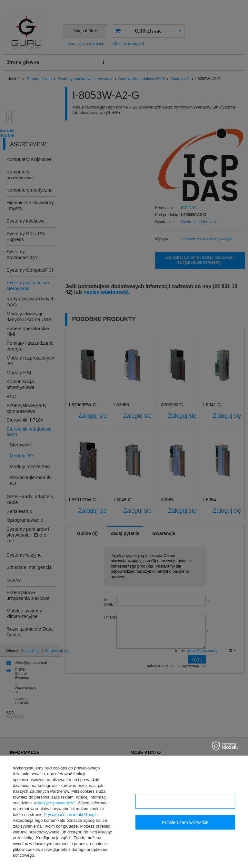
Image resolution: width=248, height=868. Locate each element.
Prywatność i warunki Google (71, 815)
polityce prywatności (56, 803)
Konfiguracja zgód (185, 801)
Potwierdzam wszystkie (185, 822)
